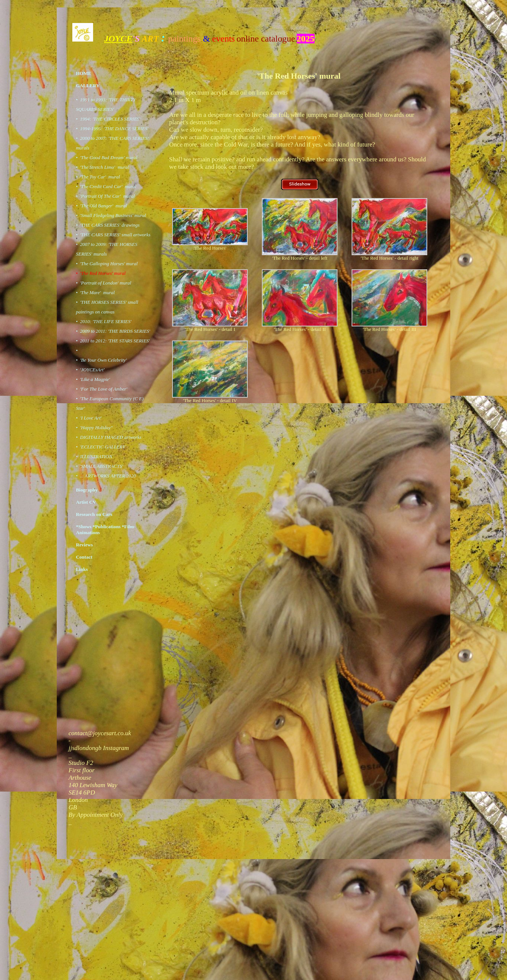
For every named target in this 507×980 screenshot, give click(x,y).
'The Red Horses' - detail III (389, 329)
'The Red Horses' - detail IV (210, 400)
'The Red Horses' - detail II (300, 329)
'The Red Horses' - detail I (210, 329)
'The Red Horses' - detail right (389, 258)
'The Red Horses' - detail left (300, 258)
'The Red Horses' (210, 248)
